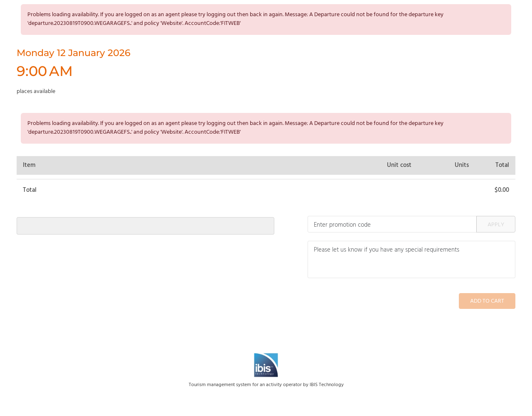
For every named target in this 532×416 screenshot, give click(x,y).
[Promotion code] (392, 224)
